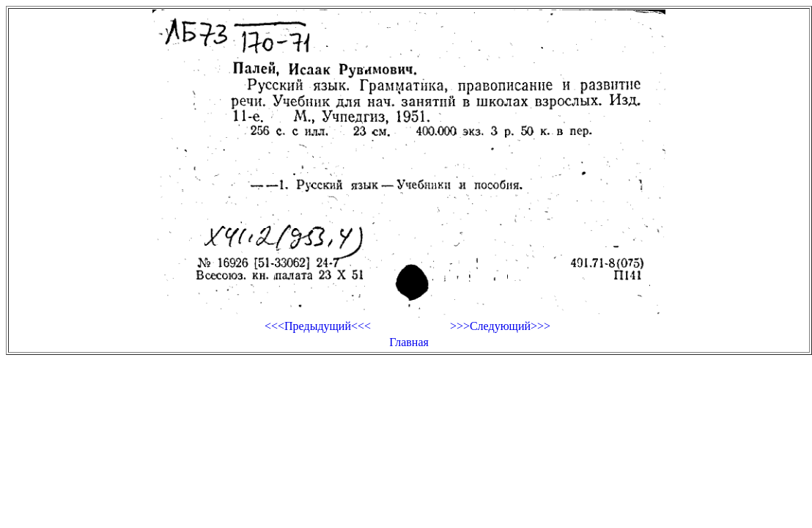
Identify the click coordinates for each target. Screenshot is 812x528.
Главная (409, 342)
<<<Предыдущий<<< (318, 326)
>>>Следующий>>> (500, 326)
